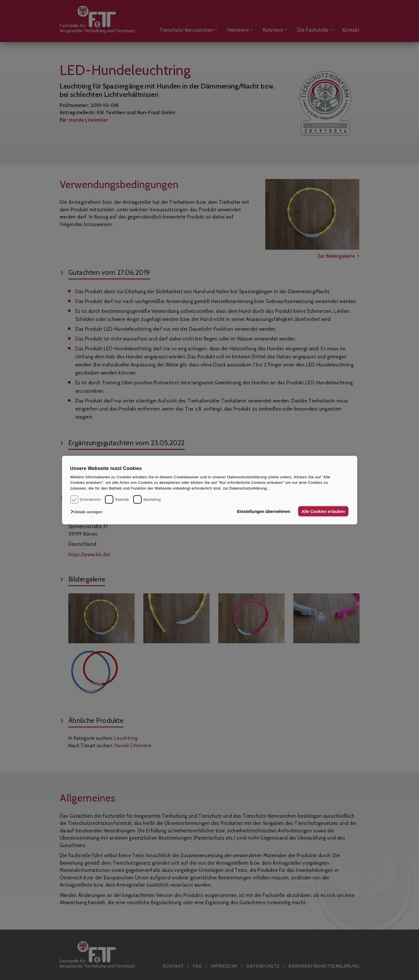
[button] (88, 512)
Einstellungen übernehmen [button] (264, 511)
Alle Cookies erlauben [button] (323, 511)
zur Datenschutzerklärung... (246, 488)
